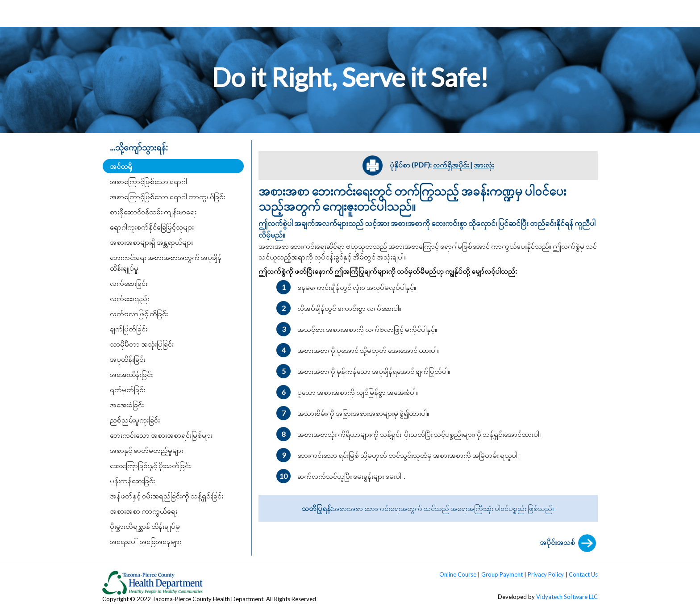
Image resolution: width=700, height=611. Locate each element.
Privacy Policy (546, 574)
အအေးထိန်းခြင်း (131, 374)
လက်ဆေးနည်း (129, 298)
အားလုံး (484, 165)
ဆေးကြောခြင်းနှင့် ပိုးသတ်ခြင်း (150, 465)
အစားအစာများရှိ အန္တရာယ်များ (151, 242)
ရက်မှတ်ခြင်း (127, 389)
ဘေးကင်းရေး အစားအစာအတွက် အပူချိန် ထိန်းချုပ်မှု (166, 262)
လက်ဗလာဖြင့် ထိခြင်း (139, 313)
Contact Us (583, 574)
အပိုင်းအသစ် (569, 543)
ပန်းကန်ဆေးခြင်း (132, 480)
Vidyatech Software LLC (567, 597)
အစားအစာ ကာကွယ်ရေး (144, 511)
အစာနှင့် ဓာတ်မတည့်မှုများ (146, 450)
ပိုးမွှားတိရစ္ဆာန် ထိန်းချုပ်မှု (145, 526)
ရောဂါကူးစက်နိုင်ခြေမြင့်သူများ (152, 227)
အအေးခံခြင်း (127, 404)
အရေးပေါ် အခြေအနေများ (146, 541)
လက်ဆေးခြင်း (129, 283)
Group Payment (502, 574)
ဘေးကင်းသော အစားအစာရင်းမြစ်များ (161, 435)
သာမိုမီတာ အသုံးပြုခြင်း (142, 344)
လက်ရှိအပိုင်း (452, 165)
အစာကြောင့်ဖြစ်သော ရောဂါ (148, 181)
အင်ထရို (121, 166)
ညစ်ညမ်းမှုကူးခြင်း (135, 420)
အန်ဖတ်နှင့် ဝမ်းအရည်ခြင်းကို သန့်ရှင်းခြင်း (167, 496)
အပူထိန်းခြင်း (127, 359)
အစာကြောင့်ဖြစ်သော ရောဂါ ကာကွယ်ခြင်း (167, 196)
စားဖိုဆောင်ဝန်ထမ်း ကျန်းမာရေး (153, 211)
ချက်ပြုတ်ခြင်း (129, 329)
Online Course (458, 574)
